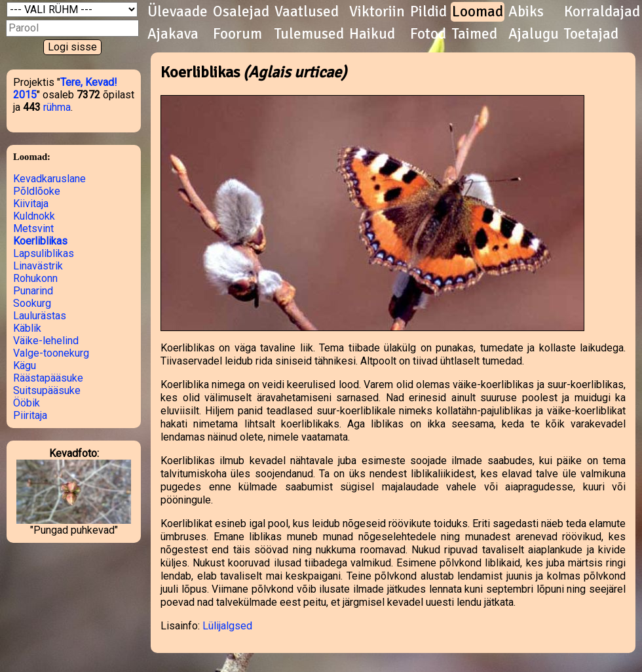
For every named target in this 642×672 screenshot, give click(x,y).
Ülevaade (178, 12)
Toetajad (591, 34)
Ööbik (27, 403)
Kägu (25, 366)
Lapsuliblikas (44, 253)
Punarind (33, 291)
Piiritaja (30, 415)
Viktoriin (377, 12)
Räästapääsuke (48, 378)
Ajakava (173, 34)
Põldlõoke (37, 191)
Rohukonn (35, 278)
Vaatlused (307, 12)
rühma (57, 107)
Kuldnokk (34, 216)
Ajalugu (534, 34)
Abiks (526, 12)
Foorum (237, 34)
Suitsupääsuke (47, 390)
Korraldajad (602, 12)
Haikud (372, 34)
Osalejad (241, 12)
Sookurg (32, 303)
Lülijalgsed (227, 626)
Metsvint (33, 228)
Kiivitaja (31, 204)
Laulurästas (40, 316)
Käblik (27, 328)
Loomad (478, 12)
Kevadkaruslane (49, 179)
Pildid (428, 12)
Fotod (428, 34)
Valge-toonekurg (51, 353)
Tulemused (309, 34)
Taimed (475, 34)
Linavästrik (38, 266)
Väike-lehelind (46, 341)
